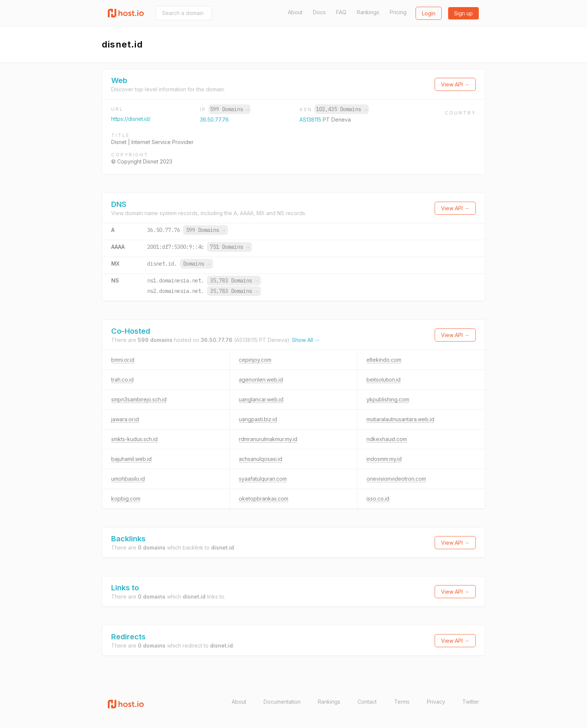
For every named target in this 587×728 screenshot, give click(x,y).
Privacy (436, 702)
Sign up (463, 13)
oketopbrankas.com (264, 498)
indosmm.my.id (384, 459)
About (295, 12)
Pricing (398, 12)
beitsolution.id (384, 380)
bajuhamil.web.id (131, 459)
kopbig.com (126, 498)
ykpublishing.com (388, 399)
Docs (319, 12)
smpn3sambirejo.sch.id (139, 399)
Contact (367, 702)
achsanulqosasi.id (261, 459)
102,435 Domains (341, 109)
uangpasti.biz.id (258, 419)
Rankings (368, 12)
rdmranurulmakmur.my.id (268, 439)
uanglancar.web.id (261, 399)
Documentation (282, 702)
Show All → (306, 340)
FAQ (341, 12)
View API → (455, 84)
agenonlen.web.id (261, 380)
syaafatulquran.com (263, 479)
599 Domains (229, 109)
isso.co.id (378, 498)
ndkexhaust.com (387, 439)
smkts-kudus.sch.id (134, 439)
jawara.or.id (125, 419)
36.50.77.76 (214, 120)
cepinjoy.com (255, 360)
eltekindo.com (384, 360)
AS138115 (311, 120)
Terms (402, 702)
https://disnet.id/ (131, 119)
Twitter (471, 702)
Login (429, 13)
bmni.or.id (123, 360)
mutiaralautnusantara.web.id (400, 419)
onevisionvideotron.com (396, 479)
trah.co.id (122, 380)
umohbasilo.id (128, 479)
